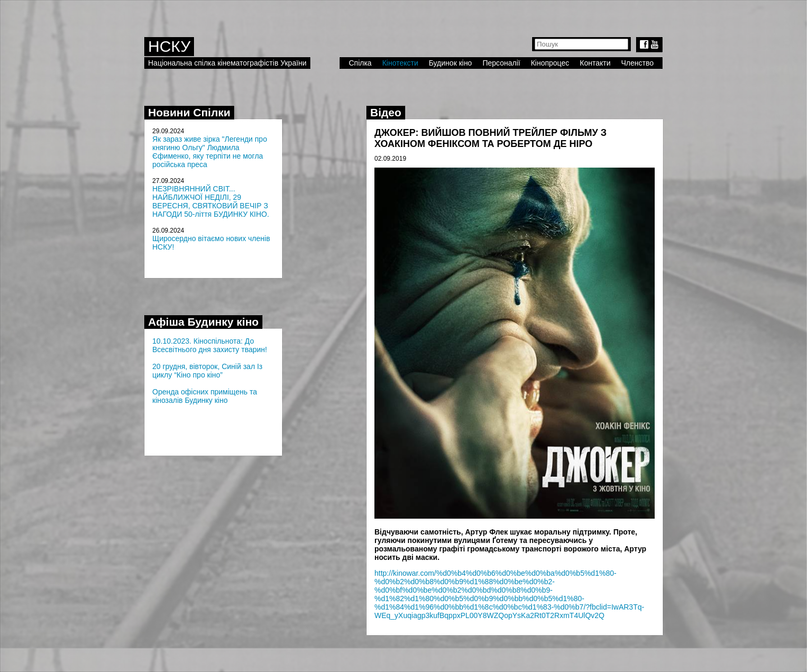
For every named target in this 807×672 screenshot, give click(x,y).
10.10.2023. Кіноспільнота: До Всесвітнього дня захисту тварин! (210, 345)
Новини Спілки (189, 112)
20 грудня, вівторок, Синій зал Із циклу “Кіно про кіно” (207, 371)
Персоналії (501, 63)
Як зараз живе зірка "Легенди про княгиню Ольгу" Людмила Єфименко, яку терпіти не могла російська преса (210, 152)
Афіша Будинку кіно (203, 322)
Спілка (360, 63)
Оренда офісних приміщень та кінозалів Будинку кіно (205, 396)
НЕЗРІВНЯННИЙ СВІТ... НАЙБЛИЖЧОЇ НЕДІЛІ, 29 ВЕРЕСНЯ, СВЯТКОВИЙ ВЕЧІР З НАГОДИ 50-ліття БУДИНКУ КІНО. (211, 201)
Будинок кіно (451, 63)
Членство (638, 63)
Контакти (595, 63)
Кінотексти (400, 63)
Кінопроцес (550, 63)
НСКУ (169, 46)
